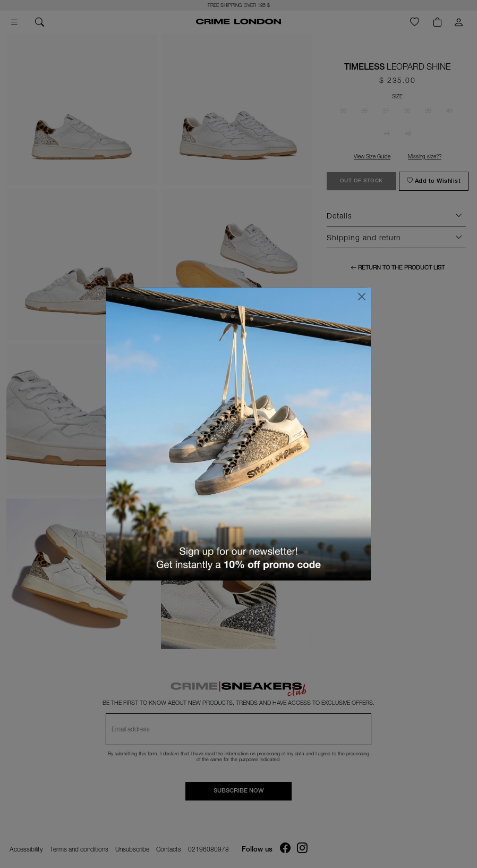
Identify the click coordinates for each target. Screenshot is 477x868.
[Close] (362, 297)
